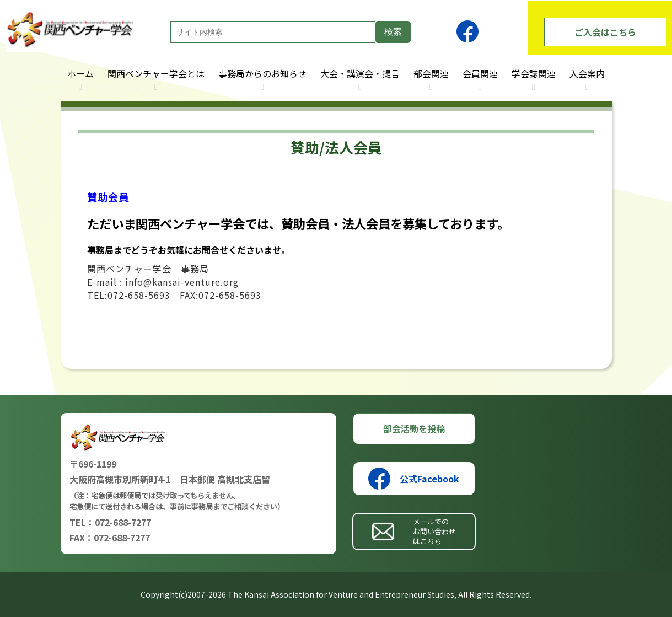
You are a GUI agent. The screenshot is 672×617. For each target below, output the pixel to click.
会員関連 (480, 73)
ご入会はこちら (605, 32)
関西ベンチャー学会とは (156, 73)
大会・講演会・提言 (360, 73)
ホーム (80, 73)
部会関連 (431, 73)
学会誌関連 (534, 73)
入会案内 (587, 73)
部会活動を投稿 (414, 428)
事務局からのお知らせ (262, 73)
